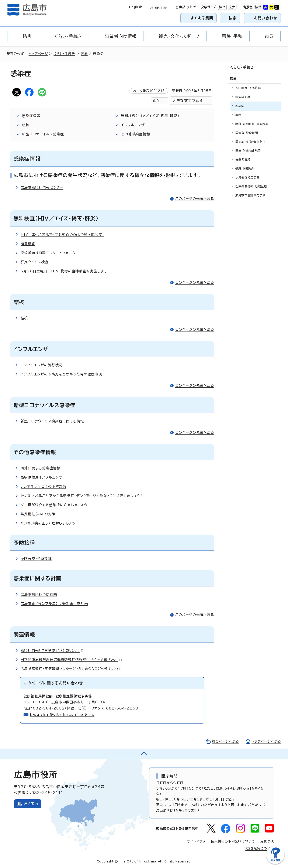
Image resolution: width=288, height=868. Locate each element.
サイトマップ (196, 841)
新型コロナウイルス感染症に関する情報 (52, 421)
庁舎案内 (31, 804)
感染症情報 (31, 116)
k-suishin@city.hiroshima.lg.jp (62, 714)
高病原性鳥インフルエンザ (41, 477)
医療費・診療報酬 (247, 133)
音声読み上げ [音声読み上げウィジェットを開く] (186, 7)
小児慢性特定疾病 (247, 178)
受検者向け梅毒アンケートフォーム (48, 253)
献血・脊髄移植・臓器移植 (252, 124)
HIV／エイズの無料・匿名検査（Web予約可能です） (62, 234)
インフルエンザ (133, 125)
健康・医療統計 (245, 169)
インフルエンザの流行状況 (41, 365)
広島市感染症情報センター (42, 187)
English (136, 7)
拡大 (232, 7)
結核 (26, 125)
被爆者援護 (243, 160)
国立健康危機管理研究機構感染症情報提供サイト (71, 660)
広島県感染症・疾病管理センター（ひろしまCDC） (71, 669)
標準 (222, 7)
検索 (233, 18)
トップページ (38, 54)
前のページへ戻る (225, 741)
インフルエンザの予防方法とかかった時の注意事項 (61, 374)
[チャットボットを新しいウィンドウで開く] (275, 863)
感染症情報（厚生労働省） (52, 650)
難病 (238, 115)
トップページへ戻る (266, 741)
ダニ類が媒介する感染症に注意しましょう (54, 505)
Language (158, 7)
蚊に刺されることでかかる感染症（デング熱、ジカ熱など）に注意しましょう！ (82, 496)
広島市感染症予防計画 (39, 594)
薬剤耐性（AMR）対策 (38, 514)
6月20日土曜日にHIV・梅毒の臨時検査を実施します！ (66, 271)
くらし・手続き (64, 54)
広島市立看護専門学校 (250, 195)
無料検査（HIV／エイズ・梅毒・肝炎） (150, 116)
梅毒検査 (28, 244)
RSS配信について (260, 849)
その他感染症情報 (136, 134)
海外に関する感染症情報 (40, 468)
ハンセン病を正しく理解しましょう (48, 523)
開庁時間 (169, 776)
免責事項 (267, 841)
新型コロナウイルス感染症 (43, 134)
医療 (84, 54)
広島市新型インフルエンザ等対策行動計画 (54, 603)
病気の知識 (243, 97)
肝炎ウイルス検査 (35, 262)
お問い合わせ (266, 18)
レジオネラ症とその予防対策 (44, 486)
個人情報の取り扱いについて (233, 841)
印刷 (156, 101)
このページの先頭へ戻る (195, 199)
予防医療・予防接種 (36, 559)
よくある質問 (202, 18)
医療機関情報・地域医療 (251, 186)
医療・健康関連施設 (248, 151)
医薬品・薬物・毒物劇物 (250, 142)
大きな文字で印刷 (188, 101)
